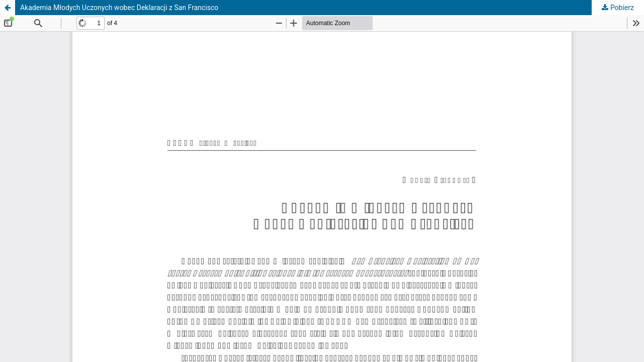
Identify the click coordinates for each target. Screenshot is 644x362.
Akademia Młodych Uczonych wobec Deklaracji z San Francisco (119, 8)
